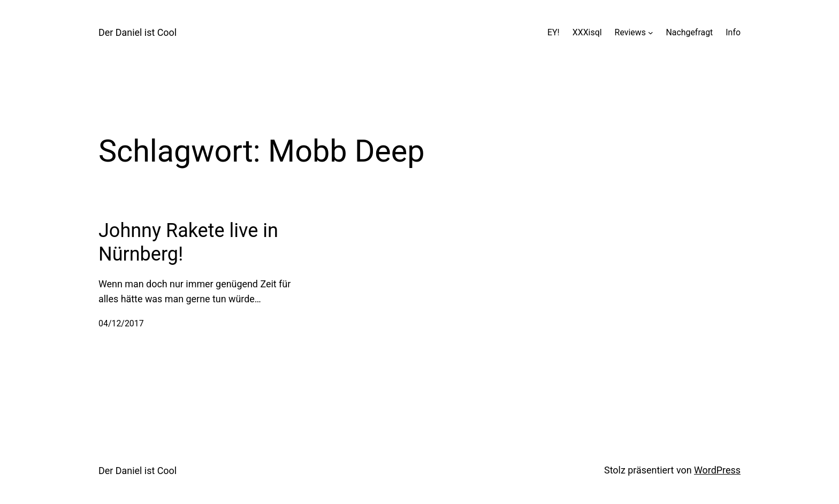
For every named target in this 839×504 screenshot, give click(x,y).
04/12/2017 (121, 323)
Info (733, 32)
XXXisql (587, 32)
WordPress (717, 470)
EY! (554, 32)
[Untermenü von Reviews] (651, 33)
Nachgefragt (689, 32)
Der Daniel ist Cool (138, 32)
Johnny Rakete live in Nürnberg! (188, 242)
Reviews (630, 32)
